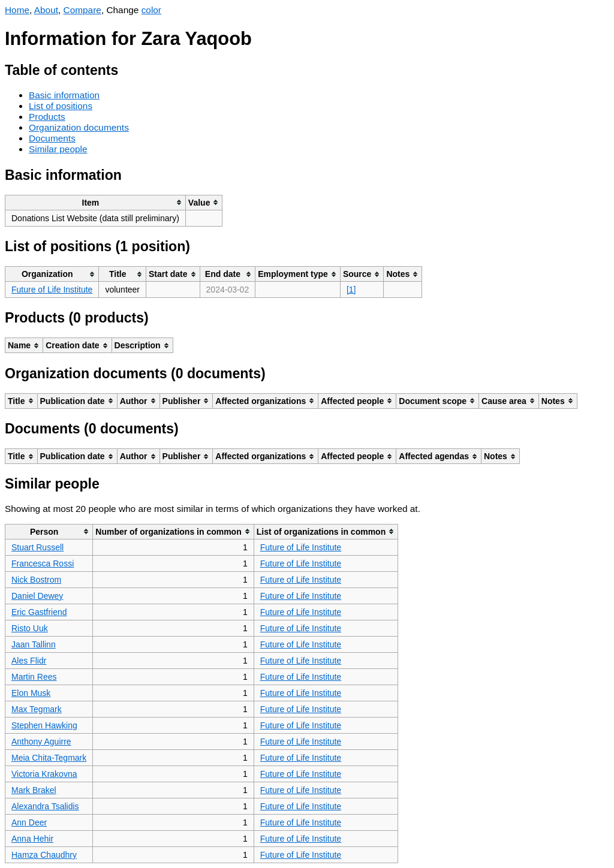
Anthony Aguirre (41, 742)
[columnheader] (96, 202)
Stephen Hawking (44, 725)
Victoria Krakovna (44, 774)
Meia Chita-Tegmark (49, 758)
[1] (351, 290)
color (151, 10)
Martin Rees (34, 677)
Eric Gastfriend (39, 612)
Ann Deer (29, 822)
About (46, 10)
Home (17, 10)
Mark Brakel (34, 790)
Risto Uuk (30, 628)
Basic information (64, 95)
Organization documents (79, 127)
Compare (82, 10)
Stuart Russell (37, 547)
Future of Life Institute (52, 290)
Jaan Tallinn (34, 644)
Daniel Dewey (37, 596)
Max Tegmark (37, 709)
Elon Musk (31, 693)
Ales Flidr (29, 661)
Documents (52, 138)
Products (47, 117)
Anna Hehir (32, 839)
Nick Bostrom (36, 580)
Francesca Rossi (43, 563)
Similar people (58, 149)
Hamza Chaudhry (44, 855)
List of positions (61, 106)
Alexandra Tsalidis (45, 806)
